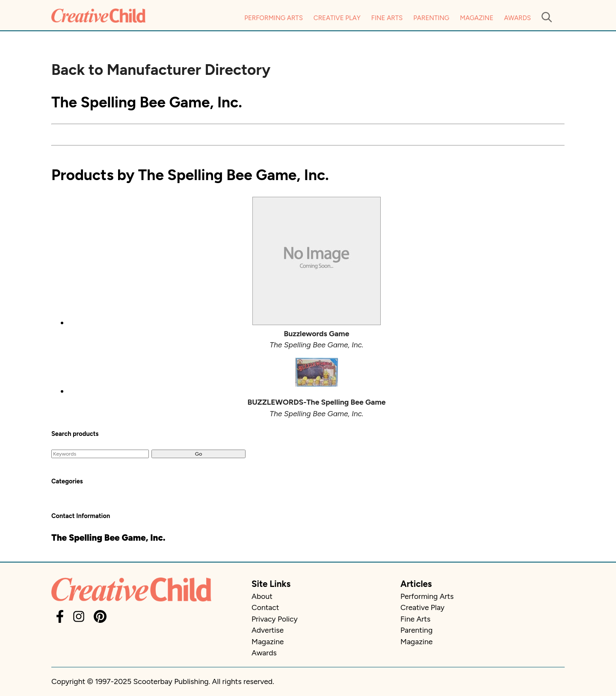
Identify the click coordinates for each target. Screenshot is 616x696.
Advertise (268, 630)
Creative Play (337, 18)
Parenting (431, 18)
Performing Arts (274, 18)
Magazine (477, 18)
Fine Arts (387, 18)
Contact (265, 607)
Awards (517, 18)
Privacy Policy (275, 619)
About (262, 596)
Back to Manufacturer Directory (161, 70)
